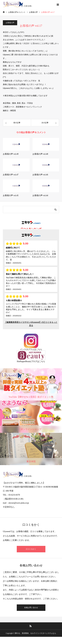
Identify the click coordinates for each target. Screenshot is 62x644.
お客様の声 (10, 23)
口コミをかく (31, 549)
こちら (39, 349)
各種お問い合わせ (31, 608)
